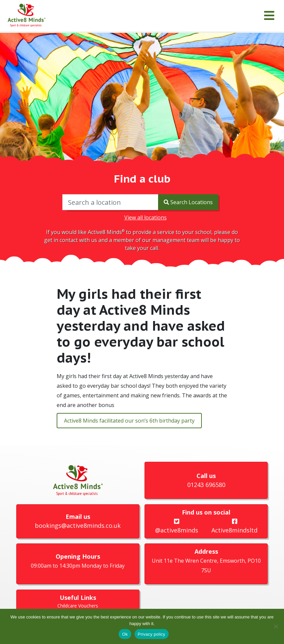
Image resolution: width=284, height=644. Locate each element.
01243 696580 (206, 485)
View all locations (145, 217)
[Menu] (269, 16)
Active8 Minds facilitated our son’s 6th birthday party (129, 421)
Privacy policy (152, 634)
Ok (125, 634)
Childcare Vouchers (78, 606)
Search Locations (188, 202)
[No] (276, 626)
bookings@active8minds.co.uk (78, 525)
